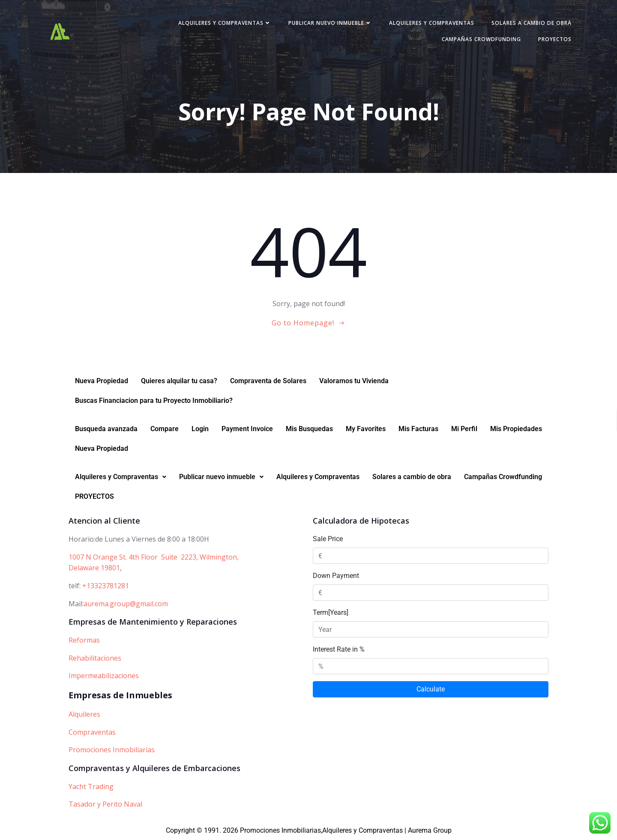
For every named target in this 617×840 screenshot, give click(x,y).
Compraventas (92, 732)
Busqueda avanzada (106, 429)
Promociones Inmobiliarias (112, 750)
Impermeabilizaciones (104, 676)
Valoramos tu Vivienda (354, 381)
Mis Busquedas (309, 429)
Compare (165, 429)
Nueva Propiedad (102, 381)
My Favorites (366, 429)
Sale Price (328, 539)
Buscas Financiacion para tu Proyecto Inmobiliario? (154, 401)
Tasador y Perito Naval (105, 804)
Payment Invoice (247, 429)
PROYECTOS (555, 39)
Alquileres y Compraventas (225, 23)
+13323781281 (106, 586)
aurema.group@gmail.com (126, 604)
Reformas (84, 640)
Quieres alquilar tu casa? (179, 381)
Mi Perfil (464, 429)
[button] (121, 477)
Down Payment (336, 576)
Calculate (431, 689)
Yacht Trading (91, 786)
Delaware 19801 (94, 568)
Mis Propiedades (516, 429)
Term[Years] (331, 612)
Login (200, 429)
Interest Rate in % (339, 649)
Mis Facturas (418, 429)
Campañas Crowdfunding (481, 39)
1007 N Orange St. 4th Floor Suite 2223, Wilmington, (154, 557)
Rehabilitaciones (95, 658)
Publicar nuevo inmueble (330, 23)
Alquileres (84, 714)
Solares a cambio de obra (532, 23)
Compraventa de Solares (268, 381)
